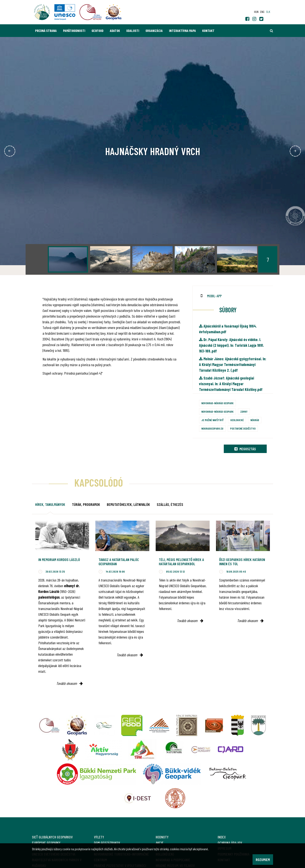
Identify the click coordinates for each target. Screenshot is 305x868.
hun (256, 12)
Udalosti (133, 31)
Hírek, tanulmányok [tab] (50, 504)
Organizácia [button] (154, 31)
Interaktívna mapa (182, 31)
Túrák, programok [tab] (86, 504)
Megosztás (245, 449)
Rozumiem (263, 860)
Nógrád (255, 420)
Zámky (244, 411)
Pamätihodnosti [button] (74, 31)
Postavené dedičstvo (243, 428)
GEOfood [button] (98, 31)
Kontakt (208, 31)
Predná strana (46, 31)
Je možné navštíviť (212, 420)
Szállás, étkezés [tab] (170, 504)
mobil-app (214, 296)
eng (262, 12)
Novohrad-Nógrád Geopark (217, 403)
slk (268, 12)
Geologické (237, 420)
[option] (68, 259)
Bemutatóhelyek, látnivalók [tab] (128, 504)
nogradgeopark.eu (212, 428)
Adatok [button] (115, 31)
